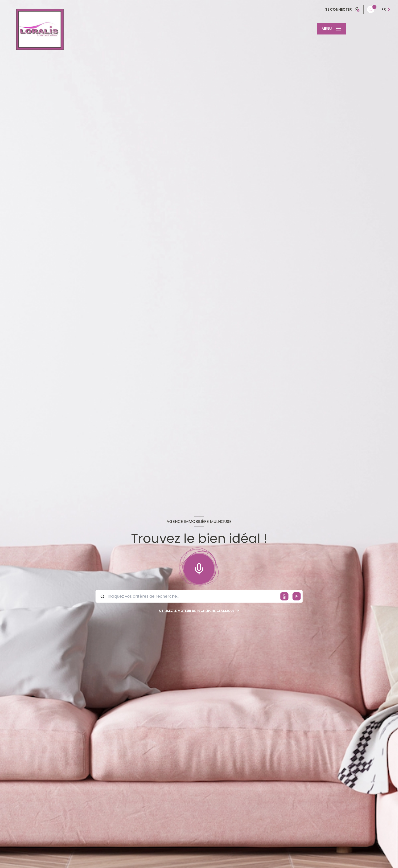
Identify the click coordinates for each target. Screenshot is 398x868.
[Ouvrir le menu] (331, 29)
